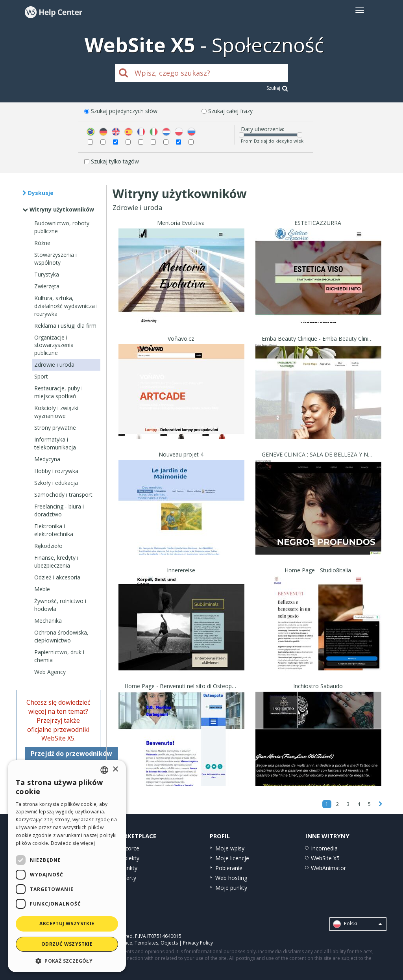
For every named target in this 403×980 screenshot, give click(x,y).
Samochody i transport (63, 495)
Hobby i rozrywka (56, 471)
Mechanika (48, 621)
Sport (41, 376)
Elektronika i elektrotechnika (54, 530)
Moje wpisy (230, 848)
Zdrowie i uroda (54, 365)
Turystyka (47, 274)
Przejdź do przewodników (71, 754)
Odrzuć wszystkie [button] (67, 944)
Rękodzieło (48, 546)
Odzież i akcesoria (57, 577)
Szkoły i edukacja (56, 483)
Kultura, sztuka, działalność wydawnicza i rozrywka (66, 306)
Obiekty (130, 858)
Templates (146, 943)
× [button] (115, 769)
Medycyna (47, 459)
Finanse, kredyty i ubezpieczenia (56, 561)
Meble (42, 589)
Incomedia (324, 848)
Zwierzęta (47, 286)
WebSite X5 (325, 858)
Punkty (129, 868)
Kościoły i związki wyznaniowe (56, 412)
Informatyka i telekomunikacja (55, 443)
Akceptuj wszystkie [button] (67, 923)
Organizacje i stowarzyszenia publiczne (54, 345)
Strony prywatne (55, 428)
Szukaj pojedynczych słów (124, 111)
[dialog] (67, 866)
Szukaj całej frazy (230, 111)
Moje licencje (232, 858)
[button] (67, 961)
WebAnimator (328, 868)
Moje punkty (231, 888)
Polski (357, 924)
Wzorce (130, 848)
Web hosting (231, 878)
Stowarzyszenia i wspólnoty (55, 259)
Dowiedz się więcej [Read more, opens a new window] (73, 843)
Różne (42, 243)
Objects (169, 943)
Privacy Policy (198, 943)
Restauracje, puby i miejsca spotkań (58, 392)
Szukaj (277, 88)
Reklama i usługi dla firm (65, 326)
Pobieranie (229, 868)
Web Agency (50, 672)
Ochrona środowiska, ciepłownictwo (61, 636)
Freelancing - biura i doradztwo (59, 510)
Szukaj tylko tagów (115, 161)
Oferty (128, 878)
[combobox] (104, 770)
